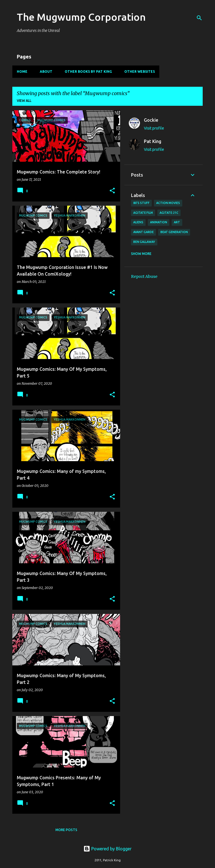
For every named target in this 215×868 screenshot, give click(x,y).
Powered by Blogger (107, 849)
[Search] (199, 18)
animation (159, 222)
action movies (168, 203)
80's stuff (141, 203)
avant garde (143, 232)
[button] (112, 191)
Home (22, 71)
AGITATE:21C (169, 213)
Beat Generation (174, 232)
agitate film (143, 213)
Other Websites (140, 71)
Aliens (138, 222)
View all (24, 101)
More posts (66, 830)
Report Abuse (144, 276)
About (46, 71)
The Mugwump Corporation (81, 17)
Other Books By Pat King (88, 71)
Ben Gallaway (144, 242)
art (177, 222)
